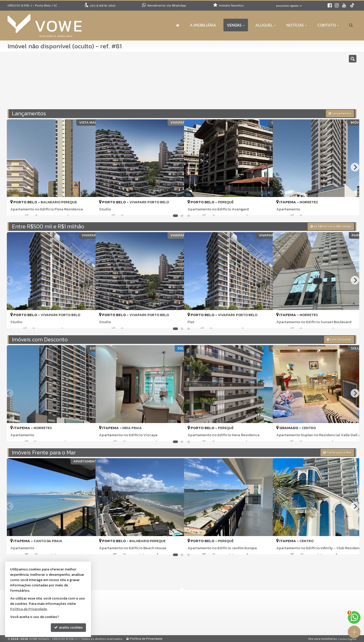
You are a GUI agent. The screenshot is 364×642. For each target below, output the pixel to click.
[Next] (355, 167)
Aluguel (266, 25)
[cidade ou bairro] (238, 83)
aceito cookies (68, 627)
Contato (328, 25)
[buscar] (285, 83)
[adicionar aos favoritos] (86, 207)
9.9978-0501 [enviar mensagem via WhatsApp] (103, 6)
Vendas (236, 25)
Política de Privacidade (146, 638)
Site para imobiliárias (323, 638)
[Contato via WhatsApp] (354, 617)
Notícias (297, 25)
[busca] (351, 25)
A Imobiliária (203, 25)
